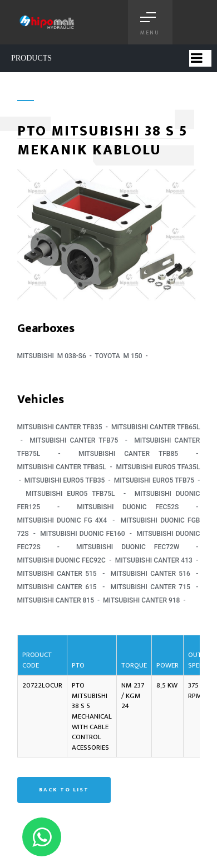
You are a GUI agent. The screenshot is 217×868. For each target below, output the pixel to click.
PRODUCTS (31, 58)
